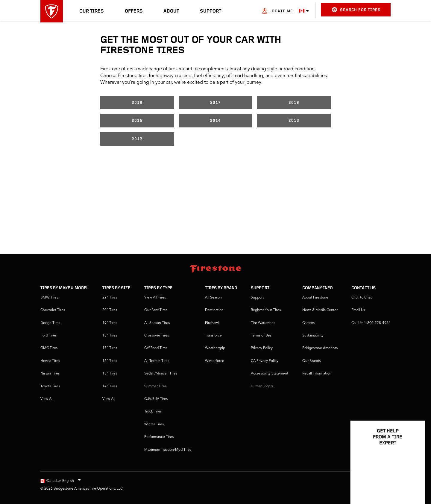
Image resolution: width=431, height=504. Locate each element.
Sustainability (313, 336)
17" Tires (110, 348)
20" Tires (110, 310)
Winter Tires (154, 424)
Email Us (358, 310)
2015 (137, 121)
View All (47, 399)
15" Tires (110, 374)
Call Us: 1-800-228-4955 (371, 323)
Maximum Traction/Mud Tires (168, 450)
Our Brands (311, 361)
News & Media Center (320, 310)
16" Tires (110, 361)
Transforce (213, 336)
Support (211, 11)
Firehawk (212, 323)
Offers (134, 11)
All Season (213, 298)
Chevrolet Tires (53, 310)
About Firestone (315, 298)
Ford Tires (48, 336)
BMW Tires (49, 298)
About (171, 11)
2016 (294, 103)
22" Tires (110, 298)
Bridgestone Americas (320, 348)
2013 (294, 121)
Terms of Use (261, 336)
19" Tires (110, 323)
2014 (215, 121)
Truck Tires (153, 412)
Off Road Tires (156, 348)
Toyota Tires (50, 386)
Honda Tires (50, 361)
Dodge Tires (50, 323)
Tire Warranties (263, 323)
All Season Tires (157, 323)
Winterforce (215, 361)
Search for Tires (356, 10)
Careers (308, 323)
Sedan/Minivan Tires (161, 374)
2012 (137, 139)
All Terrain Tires (157, 361)
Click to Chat (362, 298)
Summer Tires (155, 386)
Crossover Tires (157, 336)
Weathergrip (215, 348)
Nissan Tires (50, 374)
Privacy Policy (262, 348)
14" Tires (110, 386)
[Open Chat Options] (414, 482)
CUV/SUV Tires (156, 399)
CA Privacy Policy (265, 361)
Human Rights (262, 386)
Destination (214, 310)
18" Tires (110, 336)
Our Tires (92, 11)
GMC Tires (49, 348)
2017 (215, 103)
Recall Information (317, 374)
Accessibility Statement (270, 374)
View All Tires (155, 298)
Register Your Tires (266, 310)
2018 (137, 103)
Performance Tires (159, 437)
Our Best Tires (156, 310)
